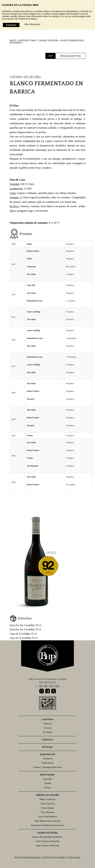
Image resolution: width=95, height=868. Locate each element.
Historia (47, 724)
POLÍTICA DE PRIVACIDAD (27, 858)
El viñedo (47, 732)
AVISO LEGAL (74, 858)
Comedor (47, 779)
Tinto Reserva (47, 812)
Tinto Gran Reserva (47, 817)
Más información (32, 24)
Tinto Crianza (47, 808)
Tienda (47, 783)
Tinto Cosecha (47, 804)
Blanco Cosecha (47, 799)
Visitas (47, 788)
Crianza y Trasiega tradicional (47, 767)
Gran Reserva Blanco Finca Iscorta (47, 825)
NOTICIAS (47, 747)
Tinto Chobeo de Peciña (47, 841)
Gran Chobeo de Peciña (47, 846)
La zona (47, 728)
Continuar (11, 25)
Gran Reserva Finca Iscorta (47, 821)
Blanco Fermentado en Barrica (47, 837)
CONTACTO (47, 740)
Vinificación (47, 763)
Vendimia (47, 759)
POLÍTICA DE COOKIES (54, 858)
